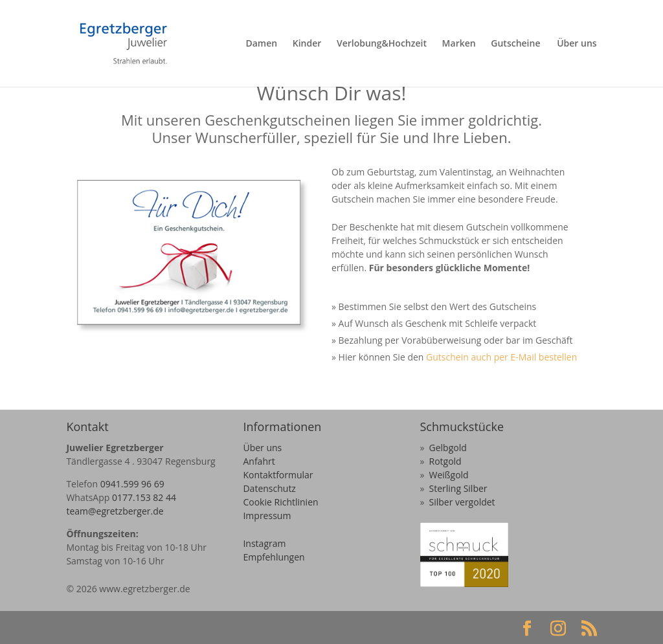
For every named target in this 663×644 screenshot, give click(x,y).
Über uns (577, 44)
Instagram (264, 543)
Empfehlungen (274, 557)
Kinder (307, 44)
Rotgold (445, 461)
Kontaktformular (278, 475)
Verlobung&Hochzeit (382, 44)
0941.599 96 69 (132, 484)
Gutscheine (515, 44)
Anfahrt (259, 461)
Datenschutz (269, 488)
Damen (261, 44)
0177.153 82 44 (144, 497)
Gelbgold (448, 448)
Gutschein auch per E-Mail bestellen (500, 357)
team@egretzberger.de (115, 511)
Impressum (267, 516)
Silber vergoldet (462, 502)
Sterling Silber (458, 488)
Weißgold (449, 475)
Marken (459, 44)
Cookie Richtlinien (280, 502)
